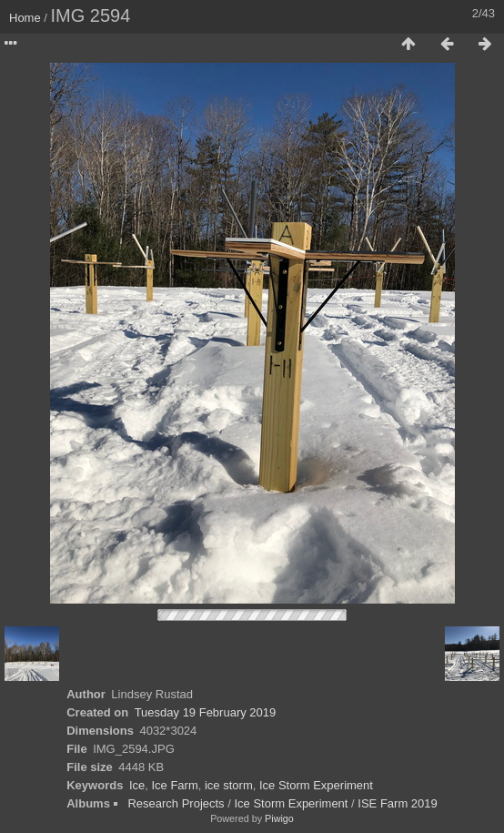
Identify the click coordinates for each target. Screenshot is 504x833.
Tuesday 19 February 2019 (206, 712)
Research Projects (176, 803)
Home (25, 18)
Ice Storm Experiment (316, 785)
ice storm (229, 785)
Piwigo (279, 818)
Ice (137, 785)
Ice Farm (174, 785)
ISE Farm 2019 (397, 803)
